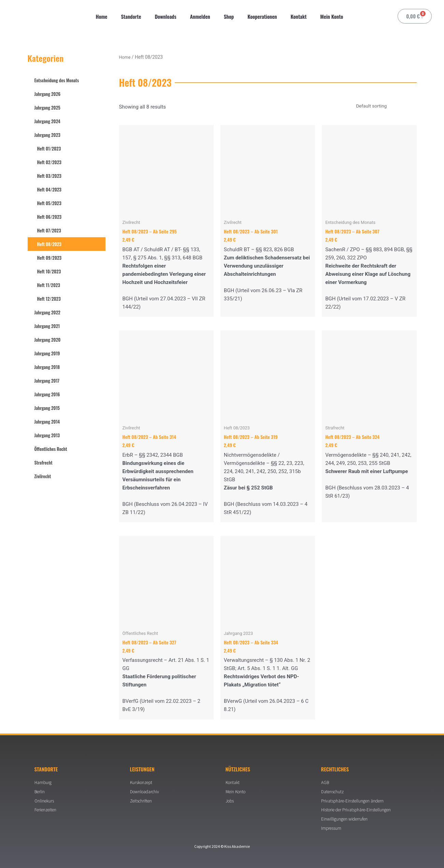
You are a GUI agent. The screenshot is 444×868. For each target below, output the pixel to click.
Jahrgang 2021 (47, 326)
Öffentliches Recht (51, 449)
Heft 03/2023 (49, 176)
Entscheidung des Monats (57, 80)
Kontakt (298, 16)
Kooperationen (262, 16)
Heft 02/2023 (49, 162)
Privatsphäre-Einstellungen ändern (354, 798)
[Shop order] (382, 106)
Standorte (131, 16)
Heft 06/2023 (49, 217)
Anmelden (200, 16)
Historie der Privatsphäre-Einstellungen (359, 808)
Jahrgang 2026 (48, 94)
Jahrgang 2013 (47, 435)
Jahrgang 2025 (47, 108)
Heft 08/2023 (49, 244)
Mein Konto (332, 16)
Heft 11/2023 (49, 285)
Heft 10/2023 (49, 271)
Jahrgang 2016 (47, 394)
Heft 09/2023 (49, 258)
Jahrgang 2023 (47, 135)
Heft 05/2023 (49, 203)
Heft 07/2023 (49, 230)
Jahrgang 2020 (48, 340)
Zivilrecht (43, 476)
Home (102, 16)
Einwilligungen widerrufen (346, 818)
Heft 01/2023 (49, 148)
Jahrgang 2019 (47, 353)
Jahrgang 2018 (47, 367)
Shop (229, 16)
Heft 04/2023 (49, 189)
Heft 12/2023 (49, 299)
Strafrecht (44, 463)
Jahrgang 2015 (47, 408)
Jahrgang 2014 (47, 422)
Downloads (165, 16)
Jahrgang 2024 (47, 121)
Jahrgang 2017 (47, 381)
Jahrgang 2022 (47, 312)
